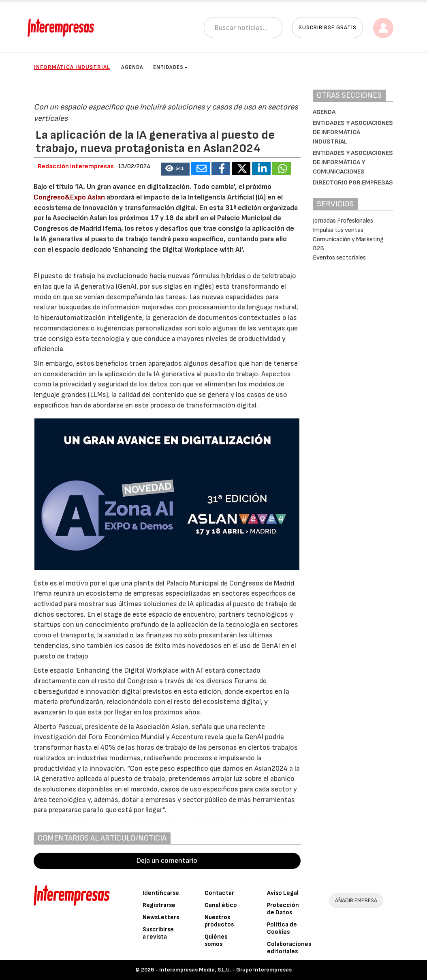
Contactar (219, 893)
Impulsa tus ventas (338, 230)
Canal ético (221, 905)
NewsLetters (161, 917)
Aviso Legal (283, 893)
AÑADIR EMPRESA (356, 900)
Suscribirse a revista (158, 933)
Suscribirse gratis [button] (328, 27)
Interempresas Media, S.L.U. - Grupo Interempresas (225, 970)
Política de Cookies (282, 928)
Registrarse (159, 905)
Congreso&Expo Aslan (69, 197)
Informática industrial (72, 67)
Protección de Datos (283, 909)
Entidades (170, 67)
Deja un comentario (167, 861)
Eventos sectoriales (339, 258)
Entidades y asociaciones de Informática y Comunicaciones (353, 162)
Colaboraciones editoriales (289, 948)
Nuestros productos (219, 921)
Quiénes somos (216, 940)
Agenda (132, 67)
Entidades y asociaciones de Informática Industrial (353, 132)
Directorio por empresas (353, 183)
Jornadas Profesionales (343, 221)
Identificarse (161, 893)
